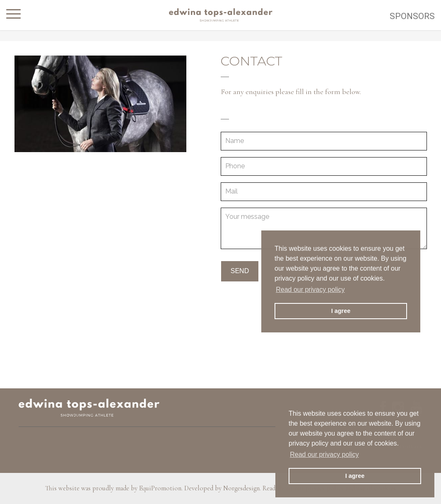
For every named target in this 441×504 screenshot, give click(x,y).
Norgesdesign (241, 488)
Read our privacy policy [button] (324, 454)
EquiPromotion (160, 488)
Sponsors (412, 16)
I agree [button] (355, 476)
